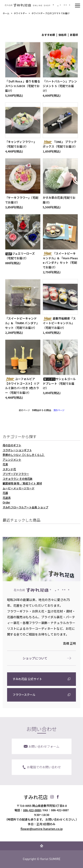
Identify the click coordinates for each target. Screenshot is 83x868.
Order (6, 502)
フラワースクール (24, 695)
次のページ (59, 410)
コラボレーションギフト (17, 450)
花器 (5, 493)
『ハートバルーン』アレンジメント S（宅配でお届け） (60, 86)
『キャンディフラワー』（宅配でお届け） (21, 144)
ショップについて (35, 658)
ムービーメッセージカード (19, 488)
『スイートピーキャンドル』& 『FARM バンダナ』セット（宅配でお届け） (22, 323)
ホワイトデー (20, 13)
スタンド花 (9, 469)
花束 (5, 464)
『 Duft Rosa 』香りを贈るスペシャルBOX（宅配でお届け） (23, 86)
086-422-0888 (32, 810)
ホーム (6, 13)
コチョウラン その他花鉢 (18, 479)
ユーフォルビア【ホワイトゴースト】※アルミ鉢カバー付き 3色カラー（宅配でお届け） (22, 386)
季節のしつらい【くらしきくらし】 (24, 455)
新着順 (74, 35)
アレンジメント (12, 459)
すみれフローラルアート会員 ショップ (25, 507)
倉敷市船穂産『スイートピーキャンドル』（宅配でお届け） (59, 323)
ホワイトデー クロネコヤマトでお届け (50, 13)
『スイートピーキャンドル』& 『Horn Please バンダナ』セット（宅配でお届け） (60, 260)
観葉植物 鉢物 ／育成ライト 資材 (22, 483)
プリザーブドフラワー (16, 474)
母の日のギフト (12, 445)
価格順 (62, 35)
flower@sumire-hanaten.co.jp (42, 829)
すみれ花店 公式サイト (27, 679)
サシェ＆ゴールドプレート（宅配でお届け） (59, 383)
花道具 (7, 498)
